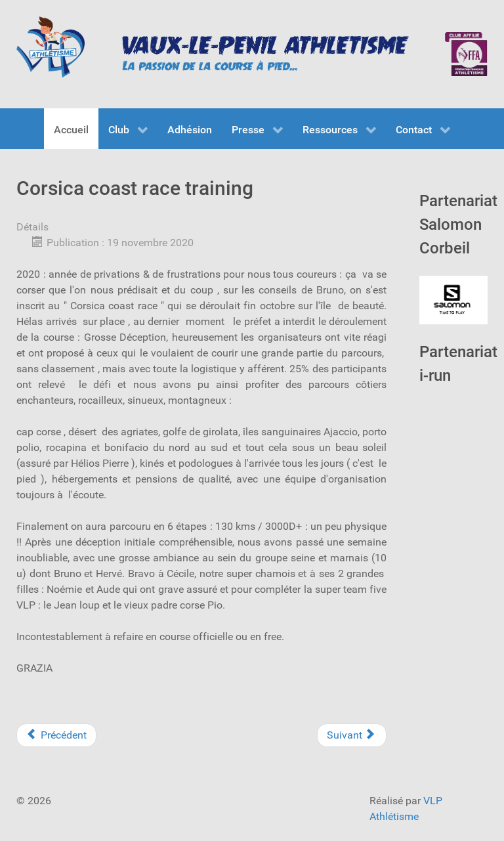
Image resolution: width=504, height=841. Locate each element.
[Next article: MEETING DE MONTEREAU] (352, 735)
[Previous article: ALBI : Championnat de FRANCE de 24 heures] (56, 735)
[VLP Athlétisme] (51, 47)
